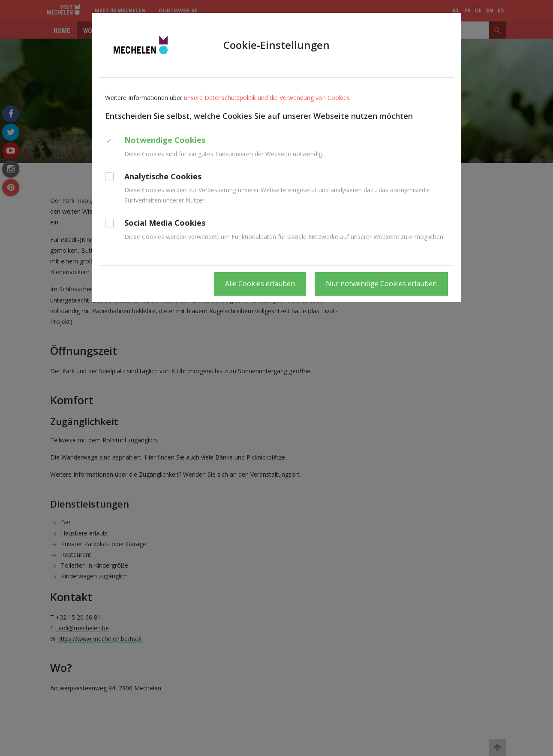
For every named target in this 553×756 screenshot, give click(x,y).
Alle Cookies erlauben (260, 284)
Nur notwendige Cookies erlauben (381, 284)
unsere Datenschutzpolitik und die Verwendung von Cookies (267, 98)
